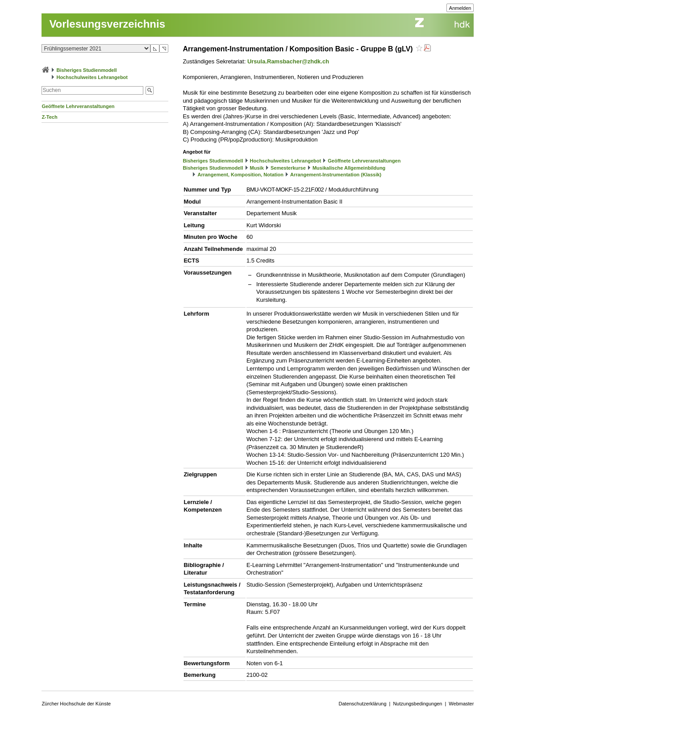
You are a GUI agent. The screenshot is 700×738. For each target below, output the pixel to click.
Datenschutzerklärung (363, 704)
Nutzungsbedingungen (417, 704)
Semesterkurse (288, 168)
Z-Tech (49, 117)
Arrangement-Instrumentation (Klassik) (336, 175)
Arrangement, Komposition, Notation (240, 175)
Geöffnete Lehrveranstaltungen (78, 106)
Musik (257, 168)
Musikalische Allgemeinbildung (349, 168)
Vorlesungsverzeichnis (107, 24)
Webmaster (461, 704)
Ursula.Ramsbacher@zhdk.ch (288, 61)
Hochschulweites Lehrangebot (92, 77)
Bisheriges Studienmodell (87, 70)
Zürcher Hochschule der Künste (76, 704)
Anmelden (460, 8)
